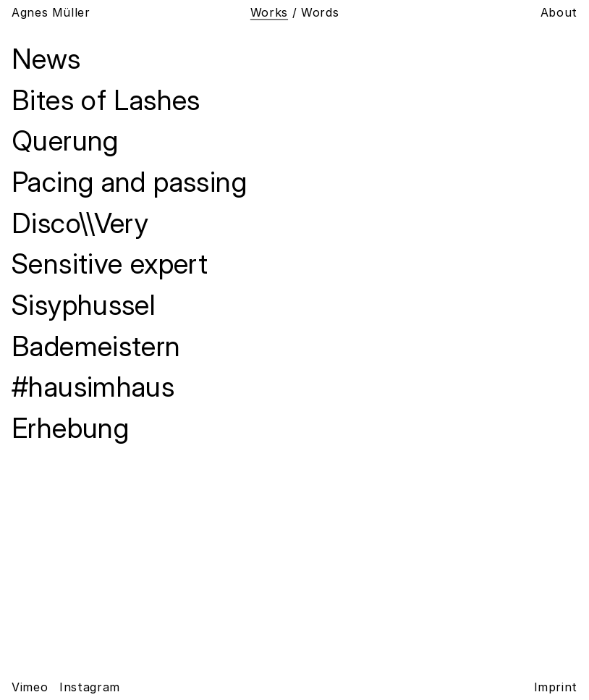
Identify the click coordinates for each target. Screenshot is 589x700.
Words (320, 12)
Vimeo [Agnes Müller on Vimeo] (30, 687)
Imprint (556, 687)
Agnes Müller (51, 13)
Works (269, 12)
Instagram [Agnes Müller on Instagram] (90, 687)
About (559, 13)
